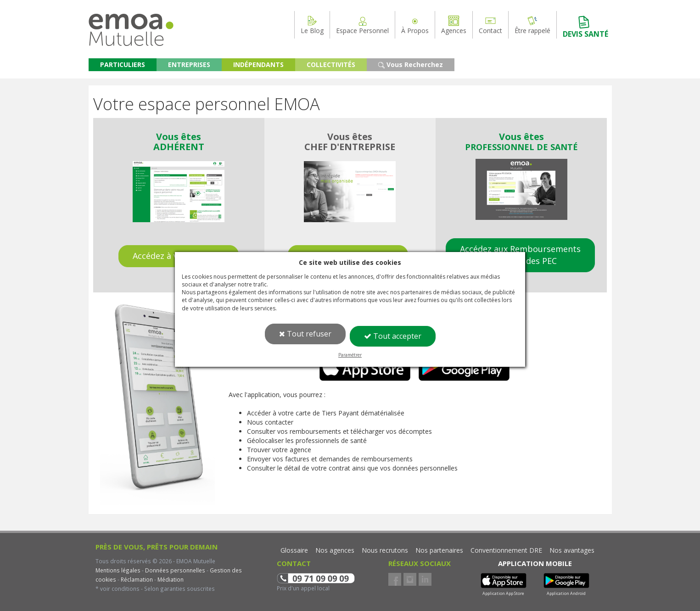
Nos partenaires (439, 550)
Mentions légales (118, 570)
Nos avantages (572, 550)
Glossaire (294, 550)
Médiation (170, 579)
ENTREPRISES (189, 64)
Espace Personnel (362, 25)
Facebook (395, 579)
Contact (490, 25)
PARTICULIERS (123, 64)
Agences (454, 25)
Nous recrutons (385, 550)
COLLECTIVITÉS (331, 64)
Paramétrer (350, 355)
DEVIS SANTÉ (585, 27)
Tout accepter (393, 336)
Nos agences (335, 550)
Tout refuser (305, 334)
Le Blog (312, 25)
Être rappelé (532, 25)
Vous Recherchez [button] (411, 64)
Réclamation (136, 579)
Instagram (410, 579)
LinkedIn (425, 579)
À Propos (415, 25)
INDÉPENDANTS (258, 64)
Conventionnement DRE (506, 550)
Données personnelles (175, 570)
